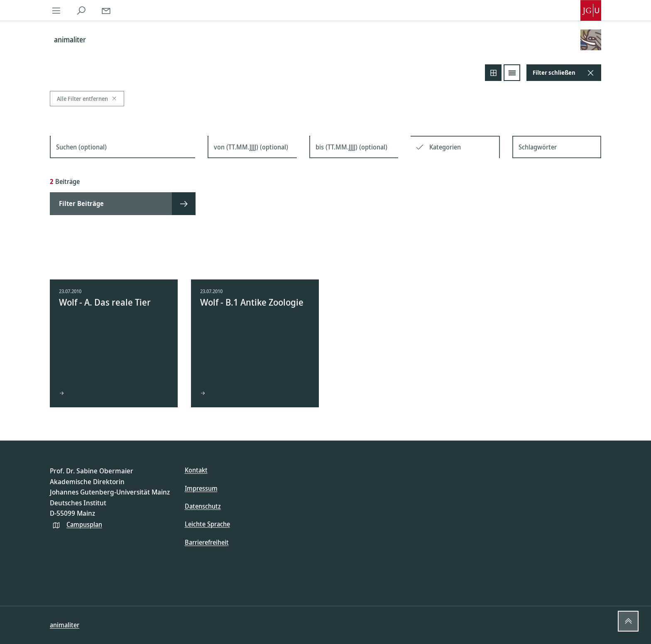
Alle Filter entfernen (87, 99)
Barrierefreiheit (207, 542)
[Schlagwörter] (557, 147)
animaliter (65, 625)
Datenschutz (203, 506)
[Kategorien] (461, 147)
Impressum (201, 488)
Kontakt (196, 470)
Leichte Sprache (207, 524)
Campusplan (84, 524)
